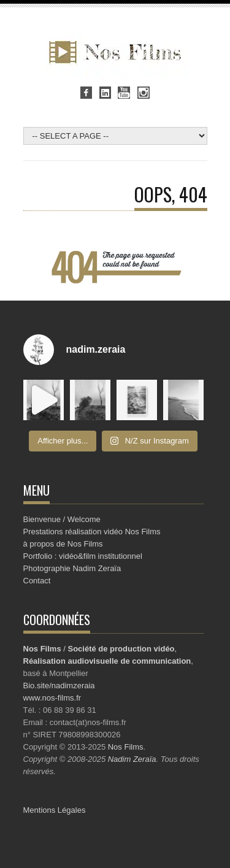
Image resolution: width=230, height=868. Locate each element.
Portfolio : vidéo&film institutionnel (83, 556)
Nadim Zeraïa (132, 759)
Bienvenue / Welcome (62, 519)
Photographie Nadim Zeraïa (72, 568)
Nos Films (126, 747)
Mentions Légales (55, 810)
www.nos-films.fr (52, 698)
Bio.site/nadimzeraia (59, 686)
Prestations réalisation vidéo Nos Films (92, 532)
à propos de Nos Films (63, 544)
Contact (37, 581)
